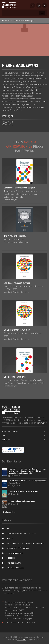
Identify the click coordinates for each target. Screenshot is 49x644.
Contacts (6, 440)
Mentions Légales (10, 432)
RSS (4, 436)
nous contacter (8, 593)
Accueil (7, 21)
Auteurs (15, 21)
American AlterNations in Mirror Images (23, 491)
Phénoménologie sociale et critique (22, 501)
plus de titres (9, 512)
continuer (42, 423)
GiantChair (21, 640)
